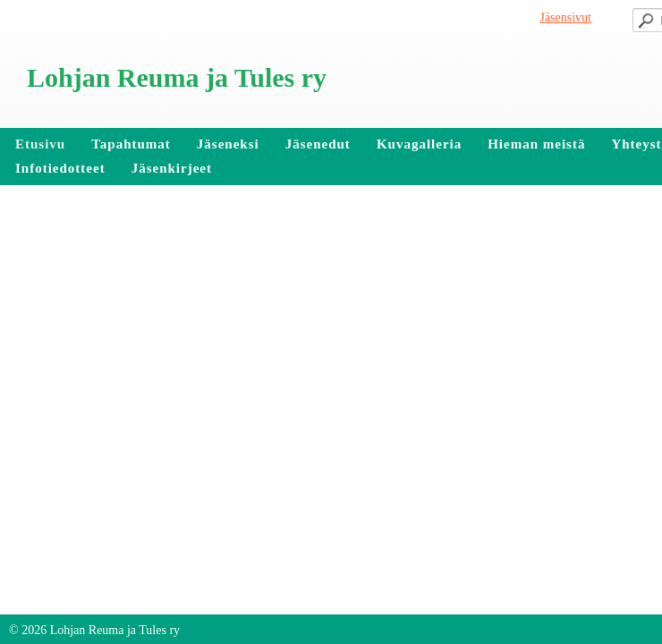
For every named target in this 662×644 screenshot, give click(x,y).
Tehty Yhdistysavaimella (76, 597)
